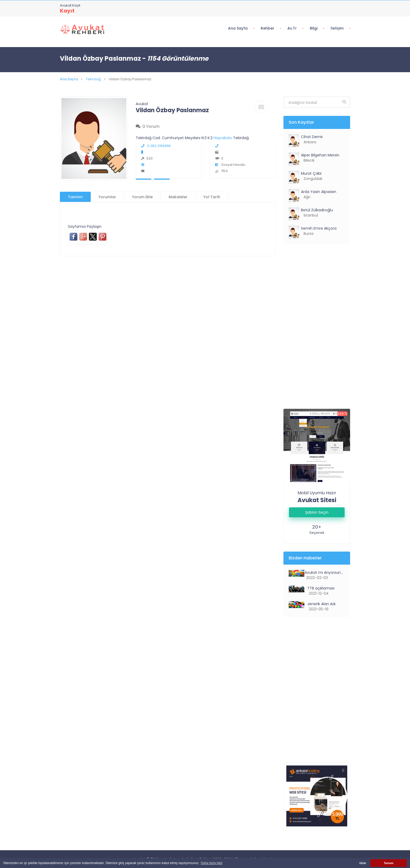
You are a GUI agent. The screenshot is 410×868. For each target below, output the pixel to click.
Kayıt (67, 11)
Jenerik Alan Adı (321, 604)
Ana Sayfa (238, 28)
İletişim (337, 28)
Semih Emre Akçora (319, 228)
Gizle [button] (363, 863)
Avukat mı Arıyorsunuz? (324, 572)
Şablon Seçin (317, 512)
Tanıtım (75, 197)
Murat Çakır (311, 173)
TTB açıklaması (320, 588)
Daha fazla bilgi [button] (212, 863)
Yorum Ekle (142, 197)
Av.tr (292, 28)
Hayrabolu (223, 138)
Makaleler (178, 197)
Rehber (267, 28)
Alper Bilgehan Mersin (320, 155)
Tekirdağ (93, 79)
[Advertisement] (168, 293)
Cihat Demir (312, 137)
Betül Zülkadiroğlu (317, 210)
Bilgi (314, 28)
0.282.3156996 (156, 146)
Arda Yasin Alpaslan (319, 192)
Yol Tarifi (212, 197)
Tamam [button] (388, 863)
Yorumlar (107, 197)
